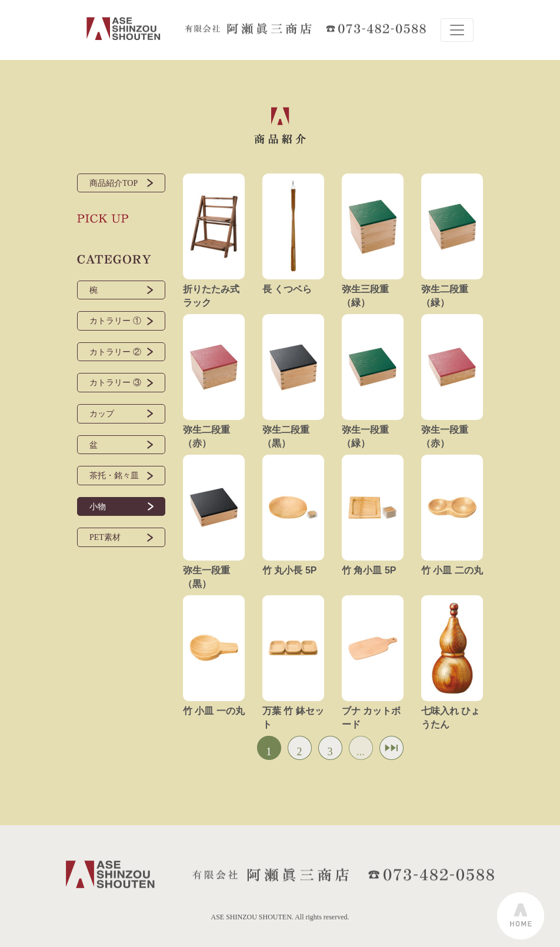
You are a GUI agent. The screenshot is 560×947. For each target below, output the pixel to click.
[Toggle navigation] (457, 30)
